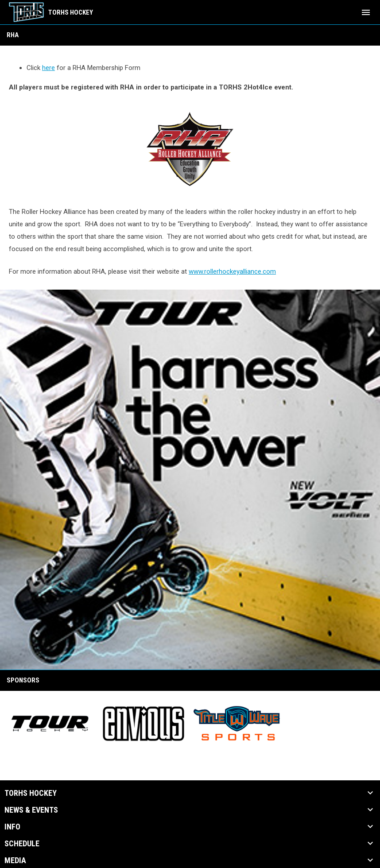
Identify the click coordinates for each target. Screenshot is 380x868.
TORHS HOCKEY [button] (31, 793)
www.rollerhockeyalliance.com (232, 271)
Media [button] (15, 860)
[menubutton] (366, 12)
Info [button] (12, 827)
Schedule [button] (22, 844)
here (48, 68)
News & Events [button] (31, 810)
